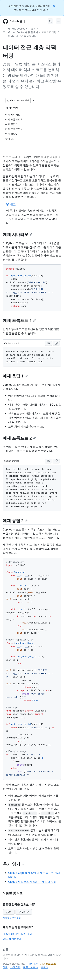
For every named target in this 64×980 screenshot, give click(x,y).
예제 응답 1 (15, 376)
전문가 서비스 (31, 967)
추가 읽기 (13, 864)
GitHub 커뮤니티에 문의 (17, 934)
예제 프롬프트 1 (19, 320)
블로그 (44, 967)
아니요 (24, 912)
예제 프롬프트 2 (19, 438)
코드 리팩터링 (49, 32)
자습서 (32, 29)
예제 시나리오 (18, 234)
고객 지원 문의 (12, 939)
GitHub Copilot (16, 29)
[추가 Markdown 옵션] (33, 100)
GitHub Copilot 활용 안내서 (23, 32)
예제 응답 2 (15, 520)
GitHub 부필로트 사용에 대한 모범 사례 (32, 882)
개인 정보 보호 (48, 964)
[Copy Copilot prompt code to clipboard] (56, 343)
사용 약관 (33, 964)
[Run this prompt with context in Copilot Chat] (48, 343)
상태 (5, 967)
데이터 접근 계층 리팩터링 (22, 36)
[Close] (54, 6)
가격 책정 (15, 967)
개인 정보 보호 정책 (12, 918)
